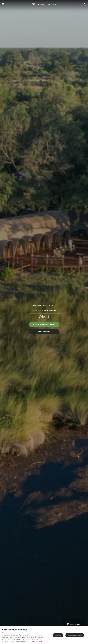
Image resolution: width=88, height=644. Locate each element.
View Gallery (44, 332)
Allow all (58, 635)
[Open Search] (84, 4)
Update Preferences (75, 635)
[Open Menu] (3, 4)
